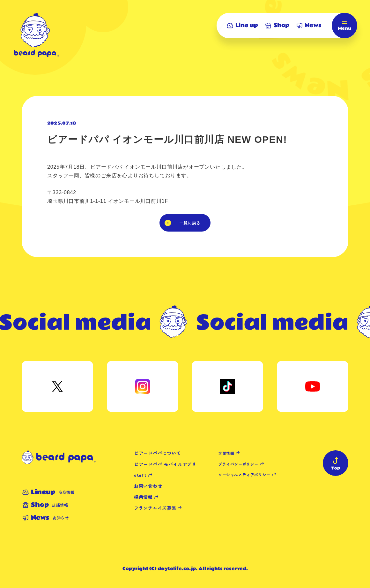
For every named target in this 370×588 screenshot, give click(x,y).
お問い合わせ (148, 486)
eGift (140, 475)
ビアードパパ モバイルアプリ (165, 464)
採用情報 (143, 497)
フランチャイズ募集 (155, 508)
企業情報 (226, 453)
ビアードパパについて (157, 453)
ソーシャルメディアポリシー (244, 474)
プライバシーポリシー (238, 464)
